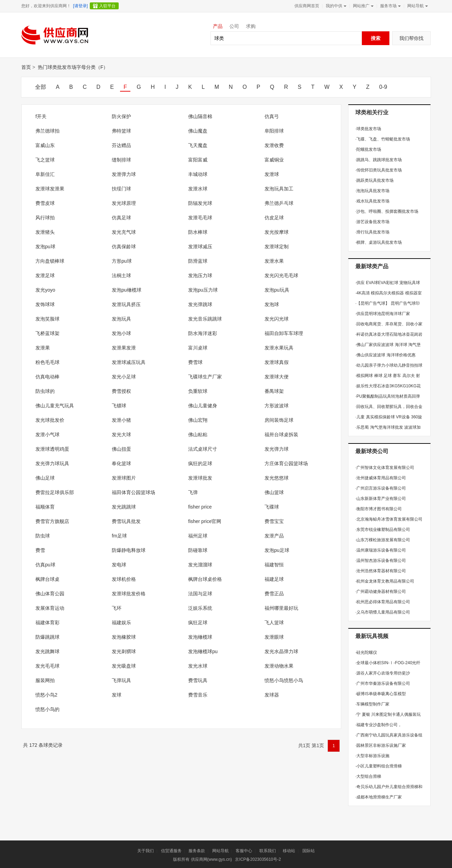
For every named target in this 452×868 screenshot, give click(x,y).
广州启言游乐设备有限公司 (381, 488)
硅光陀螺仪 (366, 652)
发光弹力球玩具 (52, 463)
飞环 (117, 608)
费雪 (40, 550)
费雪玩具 (198, 680)
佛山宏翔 (198, 420)
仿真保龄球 (124, 247)
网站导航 (417, 6)
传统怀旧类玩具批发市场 (379, 170)
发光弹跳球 (200, 304)
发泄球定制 (277, 247)
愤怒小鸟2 (46, 695)
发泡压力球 (200, 275)
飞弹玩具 (121, 680)
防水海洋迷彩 (203, 333)
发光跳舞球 (47, 651)
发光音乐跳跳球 (205, 319)
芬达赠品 (121, 145)
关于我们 (146, 851)
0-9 (383, 87)
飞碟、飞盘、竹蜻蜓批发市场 (383, 139)
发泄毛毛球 (200, 218)
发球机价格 (124, 579)
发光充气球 (124, 232)
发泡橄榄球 (200, 637)
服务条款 (197, 851)
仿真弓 (272, 116)
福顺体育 (45, 507)
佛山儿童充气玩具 (55, 406)
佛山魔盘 (198, 131)
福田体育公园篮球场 (133, 492)
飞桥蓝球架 (47, 333)
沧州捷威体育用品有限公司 (381, 478)
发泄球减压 (200, 247)
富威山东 (45, 145)
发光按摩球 (277, 232)
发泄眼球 (274, 637)
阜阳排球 (274, 131)
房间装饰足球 (279, 420)
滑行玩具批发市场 (372, 232)
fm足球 (119, 536)
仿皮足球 (274, 218)
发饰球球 (45, 304)
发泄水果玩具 (279, 348)
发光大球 (121, 435)
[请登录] (80, 6)
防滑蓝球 (198, 261)
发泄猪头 (45, 232)
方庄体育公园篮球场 (286, 463)
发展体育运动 (50, 608)
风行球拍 (45, 218)
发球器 (272, 695)
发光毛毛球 (47, 666)
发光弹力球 (277, 449)
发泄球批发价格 (129, 594)
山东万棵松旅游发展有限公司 (383, 540)
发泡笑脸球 (47, 319)
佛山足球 (45, 478)
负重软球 (198, 391)
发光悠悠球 (277, 478)
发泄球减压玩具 (129, 362)
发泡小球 (121, 333)
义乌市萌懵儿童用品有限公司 (383, 612)
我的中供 (335, 6)
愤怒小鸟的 (47, 709)
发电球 (119, 565)
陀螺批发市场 (368, 149)
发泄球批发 (200, 478)
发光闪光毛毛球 (281, 275)
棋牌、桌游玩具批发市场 (379, 242)
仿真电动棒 (47, 377)
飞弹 (193, 492)
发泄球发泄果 (50, 189)
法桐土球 (121, 275)
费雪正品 (274, 594)
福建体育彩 (47, 623)
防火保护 (121, 116)
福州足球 (198, 536)
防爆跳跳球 (47, 637)
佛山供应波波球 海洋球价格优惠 (385, 355)
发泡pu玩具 (277, 290)
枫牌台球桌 (47, 579)
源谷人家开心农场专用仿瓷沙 (383, 673)
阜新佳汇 (45, 174)
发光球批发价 (50, 420)
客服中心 (244, 851)
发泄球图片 (124, 478)
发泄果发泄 (124, 348)
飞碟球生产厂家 (205, 377)
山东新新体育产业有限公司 (381, 499)
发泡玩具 (121, 319)
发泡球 (272, 304)
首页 (26, 67)
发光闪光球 (277, 319)
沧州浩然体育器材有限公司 (381, 571)
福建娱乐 (121, 623)
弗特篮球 (121, 131)
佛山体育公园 (50, 594)
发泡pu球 (45, 247)
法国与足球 (200, 594)
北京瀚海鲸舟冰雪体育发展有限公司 (389, 519)
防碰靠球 (198, 550)
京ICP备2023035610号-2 (258, 859)
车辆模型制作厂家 (372, 704)
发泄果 (43, 348)
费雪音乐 (198, 695)
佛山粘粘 (198, 435)
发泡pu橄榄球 (127, 290)
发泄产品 (274, 536)
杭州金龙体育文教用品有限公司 (385, 581)
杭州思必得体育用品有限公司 (383, 602)
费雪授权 (121, 391)
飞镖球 (119, 406)
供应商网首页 (307, 6)
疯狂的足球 (200, 463)
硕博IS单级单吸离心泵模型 (381, 694)
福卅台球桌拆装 (281, 435)
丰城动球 (198, 174)
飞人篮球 (274, 623)
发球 (117, 695)
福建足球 (274, 579)
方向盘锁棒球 (50, 261)
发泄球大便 (277, 377)
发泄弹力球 (124, 174)
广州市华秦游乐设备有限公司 (383, 683)
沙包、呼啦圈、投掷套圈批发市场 (387, 211)
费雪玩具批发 (126, 521)
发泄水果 (274, 261)
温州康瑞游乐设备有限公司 (381, 550)
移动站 (289, 851)
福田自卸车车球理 (284, 333)
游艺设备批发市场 (372, 222)
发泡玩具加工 (279, 189)
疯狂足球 (198, 623)
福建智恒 (274, 565)
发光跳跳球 (124, 507)
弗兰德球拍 (47, 131)
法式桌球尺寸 (203, 449)
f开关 (41, 116)
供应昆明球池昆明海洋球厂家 (383, 314)
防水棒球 (198, 232)
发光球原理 (124, 203)
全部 (41, 87)
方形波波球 (277, 406)
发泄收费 (274, 145)
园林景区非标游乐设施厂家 (381, 745)
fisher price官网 (205, 521)
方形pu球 (122, 261)
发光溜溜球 (200, 565)
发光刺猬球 (124, 651)
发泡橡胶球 (124, 637)
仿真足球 (121, 218)
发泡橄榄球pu (203, 651)
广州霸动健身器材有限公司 (381, 592)
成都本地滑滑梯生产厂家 (379, 797)
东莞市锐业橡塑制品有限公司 (383, 530)
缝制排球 (121, 160)
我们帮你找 (411, 38)
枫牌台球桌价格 (205, 579)
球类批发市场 (368, 129)
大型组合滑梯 (368, 776)
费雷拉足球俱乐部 (55, 492)
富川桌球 (198, 348)
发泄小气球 (47, 435)
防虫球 (43, 536)
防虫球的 (45, 391)
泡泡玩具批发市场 (372, 191)
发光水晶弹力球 (281, 651)
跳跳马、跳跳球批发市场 (379, 160)
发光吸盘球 (124, 666)
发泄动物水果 (279, 666)
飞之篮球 (45, 160)
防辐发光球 (200, 203)
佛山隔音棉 (200, 116)
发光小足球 (124, 377)
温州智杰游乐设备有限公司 (381, 561)
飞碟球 (272, 507)
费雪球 (195, 362)
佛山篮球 (274, 492)
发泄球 (272, 174)
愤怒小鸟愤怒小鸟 (284, 680)
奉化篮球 (121, 463)
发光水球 (198, 666)
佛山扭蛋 (121, 449)
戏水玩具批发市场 (372, 201)
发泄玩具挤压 (126, 304)
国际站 (309, 851)
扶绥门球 (121, 189)
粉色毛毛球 (47, 362)
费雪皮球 (45, 203)
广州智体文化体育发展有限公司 (385, 468)
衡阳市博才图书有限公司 (379, 509)
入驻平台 (107, 6)
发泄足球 (45, 275)
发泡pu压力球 (203, 290)
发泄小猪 (121, 420)
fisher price (200, 507)
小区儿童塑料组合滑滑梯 (379, 766)
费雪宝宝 (274, 521)
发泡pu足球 (277, 550)
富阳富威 (198, 160)
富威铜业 (274, 160)
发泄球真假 (277, 362)
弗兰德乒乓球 (279, 203)
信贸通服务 (171, 851)
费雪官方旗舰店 (52, 521)
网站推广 (363, 6)
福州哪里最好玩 (281, 608)
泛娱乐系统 (200, 608)
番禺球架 (274, 391)
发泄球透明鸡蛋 (52, 449)
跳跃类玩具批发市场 (374, 180)
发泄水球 (198, 189)
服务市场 (390, 6)
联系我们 (268, 851)
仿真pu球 (45, 565)
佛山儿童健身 (203, 406)
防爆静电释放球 (129, 550)
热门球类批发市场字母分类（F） (73, 67)
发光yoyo (45, 290)
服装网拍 (45, 680)
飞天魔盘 (198, 145)
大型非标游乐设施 (372, 756)
